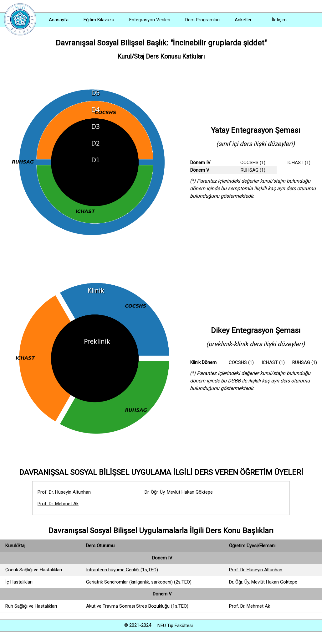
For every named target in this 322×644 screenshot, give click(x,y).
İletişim (279, 20)
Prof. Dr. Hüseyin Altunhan (64, 492)
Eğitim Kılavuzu (99, 20)
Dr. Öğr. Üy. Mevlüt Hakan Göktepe (179, 492)
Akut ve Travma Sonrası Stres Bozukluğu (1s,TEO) (137, 606)
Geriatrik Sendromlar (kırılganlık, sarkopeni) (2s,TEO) (139, 582)
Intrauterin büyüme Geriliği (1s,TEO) (122, 570)
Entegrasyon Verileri (150, 20)
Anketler (243, 20)
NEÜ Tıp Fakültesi (175, 626)
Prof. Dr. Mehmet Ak (58, 504)
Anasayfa (59, 20)
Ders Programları (202, 20)
